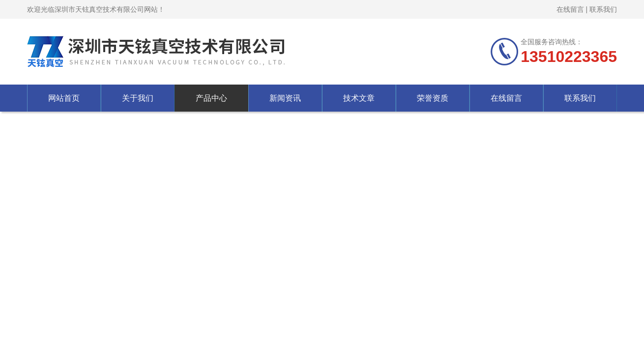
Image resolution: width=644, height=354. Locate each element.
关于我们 (138, 98)
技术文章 (359, 98)
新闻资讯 (285, 98)
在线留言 (570, 9)
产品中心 (211, 98)
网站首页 (64, 98)
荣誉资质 (433, 98)
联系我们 (603, 9)
